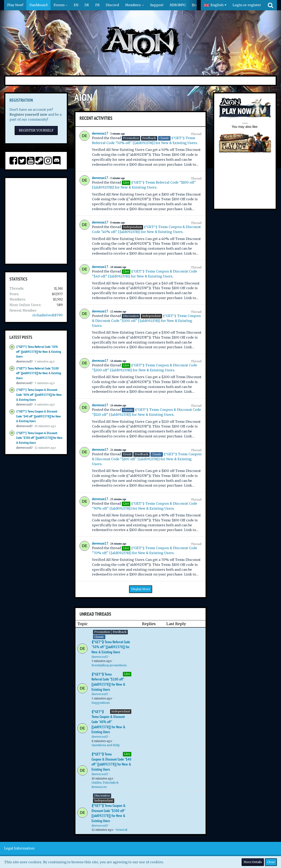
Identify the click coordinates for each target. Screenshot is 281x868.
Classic (99, 637)
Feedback (120, 632)
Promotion (102, 632)
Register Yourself (36, 130)
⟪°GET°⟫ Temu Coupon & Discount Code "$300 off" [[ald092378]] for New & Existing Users (39, 438)
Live (127, 674)
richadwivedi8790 (48, 315)
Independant (121, 711)
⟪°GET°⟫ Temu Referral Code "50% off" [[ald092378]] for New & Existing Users (39, 352)
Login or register (247, 5)
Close (271, 862)
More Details (253, 862)
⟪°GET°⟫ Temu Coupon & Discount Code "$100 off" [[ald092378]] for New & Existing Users (147, 459)
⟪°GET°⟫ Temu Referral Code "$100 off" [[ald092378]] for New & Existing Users (39, 373)
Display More (141, 589)
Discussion (102, 796)
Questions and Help (106, 745)
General (121, 830)
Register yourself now (28, 114)
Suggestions (101, 703)
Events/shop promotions (109, 665)
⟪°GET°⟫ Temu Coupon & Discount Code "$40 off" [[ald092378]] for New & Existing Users (38, 416)
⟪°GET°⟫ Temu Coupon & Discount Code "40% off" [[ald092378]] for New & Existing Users (39, 395)
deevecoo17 (24, 361)
